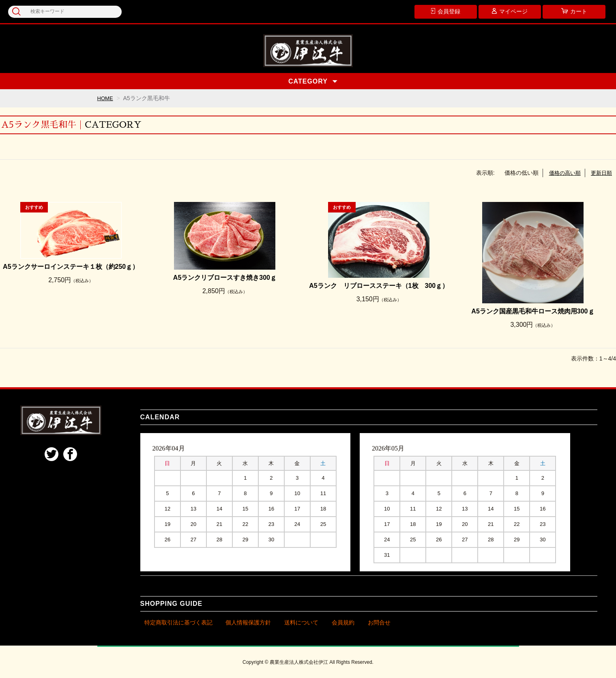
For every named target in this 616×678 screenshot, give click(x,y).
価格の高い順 (562, 173)
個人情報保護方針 (248, 622)
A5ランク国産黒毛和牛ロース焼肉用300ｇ (533, 311)
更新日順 (601, 173)
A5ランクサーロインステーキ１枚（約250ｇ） (71, 267)
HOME (106, 98)
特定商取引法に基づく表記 (178, 622)
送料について (301, 622)
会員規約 (343, 622)
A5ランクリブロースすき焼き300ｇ (225, 278)
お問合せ (379, 622)
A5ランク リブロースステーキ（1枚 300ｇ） (379, 286)
